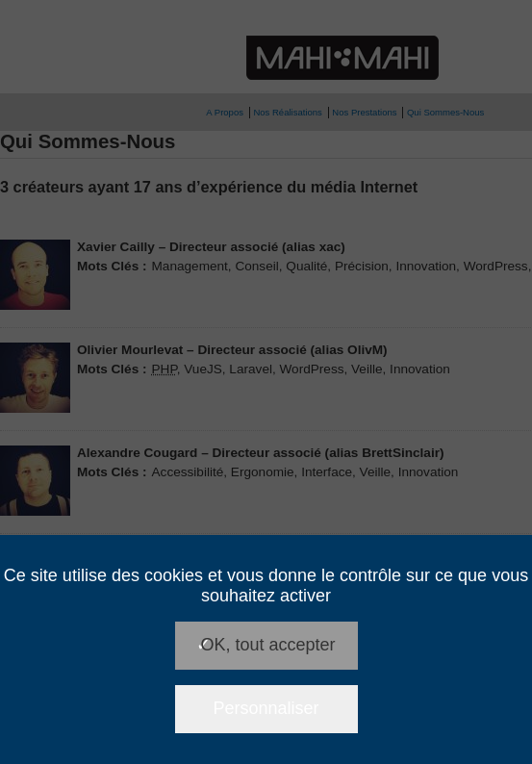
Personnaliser (266, 708)
